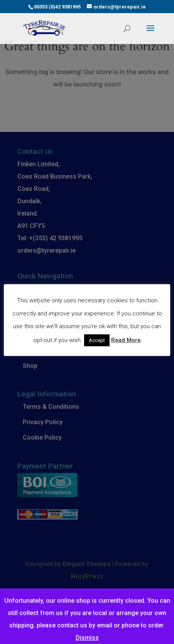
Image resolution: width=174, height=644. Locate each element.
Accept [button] (97, 340)
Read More (126, 340)
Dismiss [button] (87, 638)
